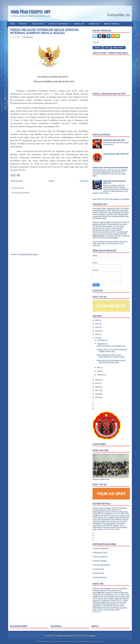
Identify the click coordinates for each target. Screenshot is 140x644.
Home (12, 24)
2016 (97, 394)
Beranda (51, 181)
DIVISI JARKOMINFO (102, 565)
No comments (28, 37)
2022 (97, 334)
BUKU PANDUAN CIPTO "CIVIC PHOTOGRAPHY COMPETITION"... (111, 356)
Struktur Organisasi (101, 548)
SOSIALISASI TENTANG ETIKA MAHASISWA (110, 168)
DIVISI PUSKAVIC (101, 557)
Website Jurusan (112, 24)
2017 (97, 390)
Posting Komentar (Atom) (29, 254)
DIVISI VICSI (99, 569)
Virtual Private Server (97, 641)
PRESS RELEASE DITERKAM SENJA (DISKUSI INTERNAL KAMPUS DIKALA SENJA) (44, 31)
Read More (97, 612)
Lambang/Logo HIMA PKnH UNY (116, 154)
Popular (98, 48)
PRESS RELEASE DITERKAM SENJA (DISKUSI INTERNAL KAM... (111, 362)
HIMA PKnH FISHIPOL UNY (31, 12)
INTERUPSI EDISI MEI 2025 (114, 140)
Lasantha (69, 641)
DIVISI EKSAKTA (101, 577)
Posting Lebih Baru (17, 181)
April (99, 371)
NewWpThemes (48, 641)
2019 (97, 383)
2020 (97, 380)
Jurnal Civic (79, 24)
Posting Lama (84, 181)
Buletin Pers (39, 23)
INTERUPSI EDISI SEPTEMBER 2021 (111, 346)
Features (24, 23)
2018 (97, 387)
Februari (101, 375)
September (102, 344)
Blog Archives (118, 48)
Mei (99, 368)
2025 (97, 324)
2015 (97, 397)
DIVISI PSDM (99, 573)
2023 (97, 331)
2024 (97, 327)
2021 (97, 338)
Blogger (127, 199)
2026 (97, 320)
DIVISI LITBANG (100, 561)
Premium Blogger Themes (81, 641)
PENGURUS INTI (101, 553)
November (101, 340)
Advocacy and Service (60, 23)
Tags (107, 48)
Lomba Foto (95, 23)
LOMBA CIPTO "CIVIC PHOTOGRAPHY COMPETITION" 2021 (112, 351)
